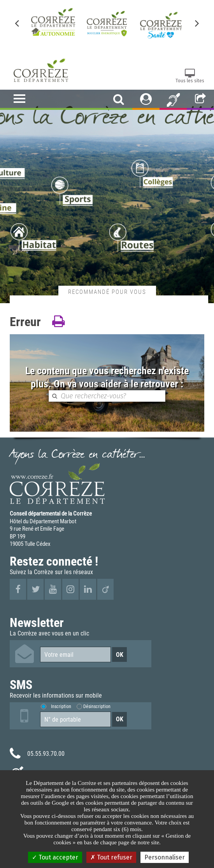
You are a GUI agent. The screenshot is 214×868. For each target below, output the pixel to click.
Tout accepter (55, 857)
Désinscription (97, 706)
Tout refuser (111, 857)
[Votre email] (75, 654)
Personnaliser (165, 857)
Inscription (61, 706)
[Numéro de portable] (75, 719)
